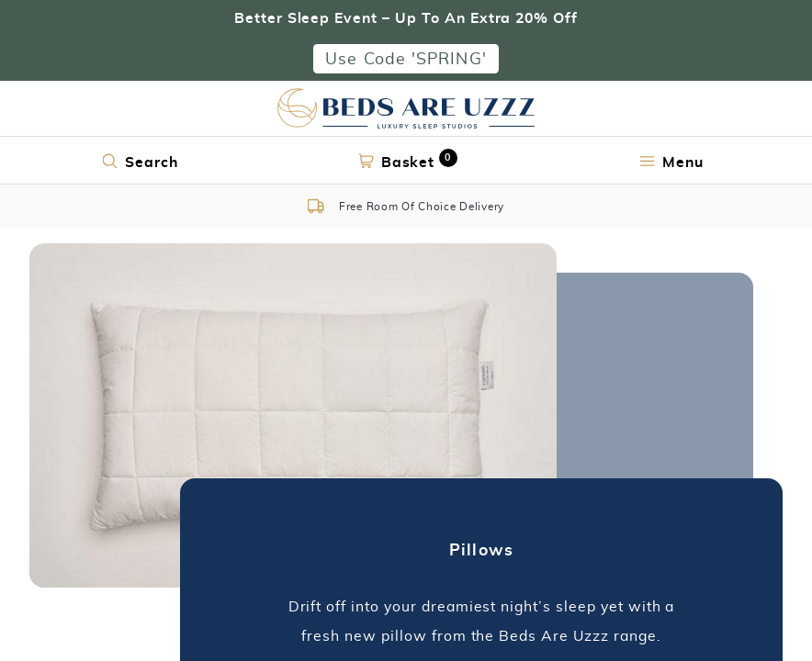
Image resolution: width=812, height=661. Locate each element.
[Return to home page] (406, 108)
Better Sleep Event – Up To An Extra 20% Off (406, 17)
